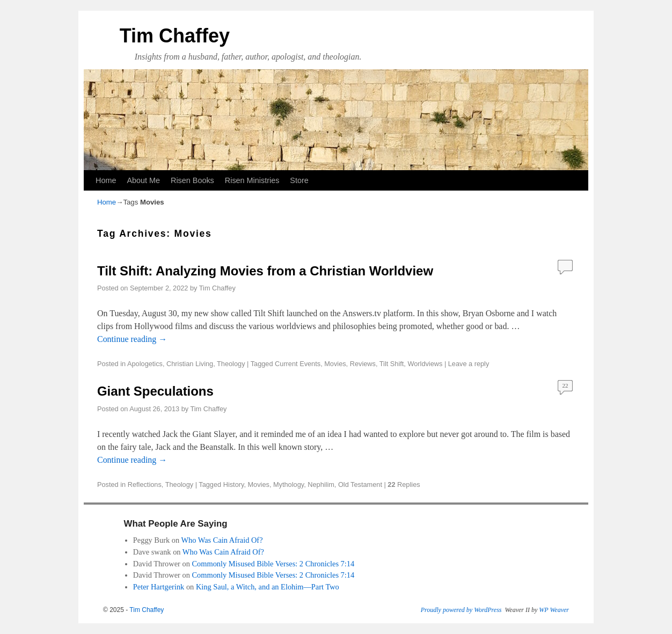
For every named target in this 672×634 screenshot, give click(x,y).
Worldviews (425, 364)
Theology (231, 364)
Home (106, 180)
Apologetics (145, 364)
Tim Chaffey (175, 36)
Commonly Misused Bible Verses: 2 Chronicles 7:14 (273, 564)
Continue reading (132, 339)
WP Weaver (554, 610)
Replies (404, 484)
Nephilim (321, 484)
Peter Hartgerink (159, 587)
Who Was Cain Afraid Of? (222, 540)
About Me (143, 180)
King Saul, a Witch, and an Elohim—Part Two (268, 587)
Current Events (298, 364)
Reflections (145, 484)
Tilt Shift (392, 364)
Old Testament (360, 484)
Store (299, 180)
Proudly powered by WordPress (461, 610)
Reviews (363, 364)
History (234, 484)
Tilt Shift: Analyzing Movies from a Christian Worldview (265, 271)
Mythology (288, 484)
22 (565, 385)
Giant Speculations (155, 391)
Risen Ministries (252, 180)
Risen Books (192, 180)
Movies (335, 364)
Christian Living (190, 364)
